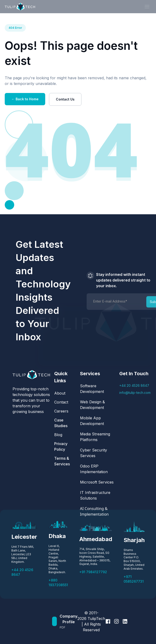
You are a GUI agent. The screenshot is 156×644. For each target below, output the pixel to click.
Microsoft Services (97, 482)
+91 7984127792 (93, 572)
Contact (61, 402)
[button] (147, 7)
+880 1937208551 (58, 583)
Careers (61, 411)
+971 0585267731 (134, 579)
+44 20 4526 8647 (134, 385)
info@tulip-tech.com (135, 393)
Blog (58, 435)
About (60, 393)
